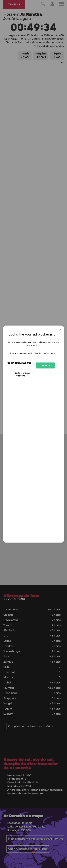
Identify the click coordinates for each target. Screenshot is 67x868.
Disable (45, 366)
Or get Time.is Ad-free (19, 363)
